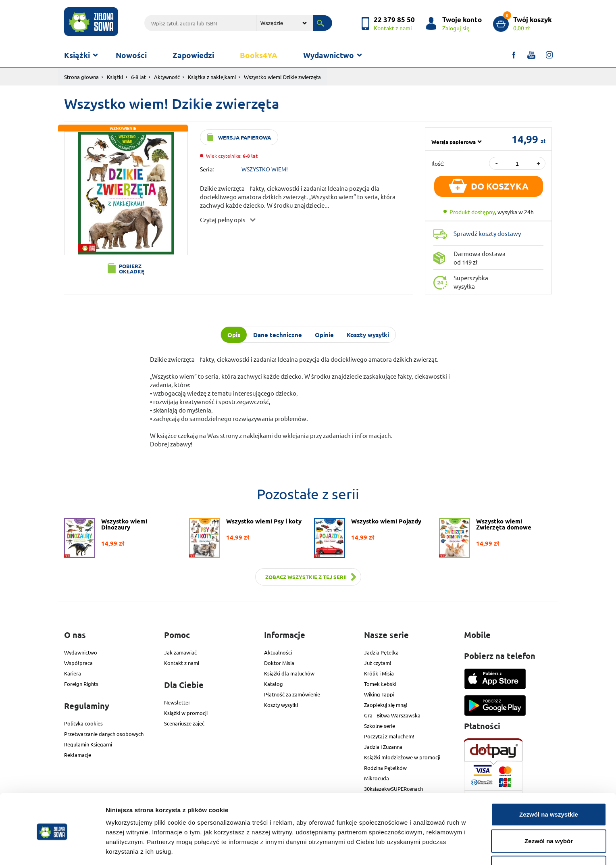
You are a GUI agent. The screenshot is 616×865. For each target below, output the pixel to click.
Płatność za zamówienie (292, 694)
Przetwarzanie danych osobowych (104, 734)
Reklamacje (78, 755)
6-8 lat (138, 77)
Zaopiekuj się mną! (386, 705)
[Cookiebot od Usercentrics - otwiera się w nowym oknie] (52, 849)
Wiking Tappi (379, 694)
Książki (77, 55)
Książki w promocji (186, 713)
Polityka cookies (83, 723)
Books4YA (259, 55)
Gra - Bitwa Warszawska (392, 715)
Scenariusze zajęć (184, 723)
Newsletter (177, 702)
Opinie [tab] (324, 335)
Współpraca (78, 663)
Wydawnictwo (329, 55)
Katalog (274, 684)
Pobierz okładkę (132, 269)
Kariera (73, 673)
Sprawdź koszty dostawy (487, 233)
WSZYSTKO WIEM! (265, 169)
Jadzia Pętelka (381, 652)
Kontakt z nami (182, 663)
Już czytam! (378, 663)
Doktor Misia (279, 663)
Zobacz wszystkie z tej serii (306, 577)
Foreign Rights (81, 684)
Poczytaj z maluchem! (389, 736)
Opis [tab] (234, 335)
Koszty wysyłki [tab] (368, 335)
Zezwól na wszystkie (549, 786)
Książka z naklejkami (212, 77)
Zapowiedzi (193, 55)
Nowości (131, 55)
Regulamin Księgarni (88, 744)
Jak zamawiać (180, 652)
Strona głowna (81, 77)
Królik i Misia (379, 673)
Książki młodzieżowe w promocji (402, 757)
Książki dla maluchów (289, 673)
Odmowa (548, 839)
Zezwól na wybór (549, 812)
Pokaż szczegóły (430, 849)
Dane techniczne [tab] (278, 335)
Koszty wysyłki (281, 705)
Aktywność (167, 77)
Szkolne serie (380, 726)
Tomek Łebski (380, 684)
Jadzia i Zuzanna (383, 747)
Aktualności (278, 652)
